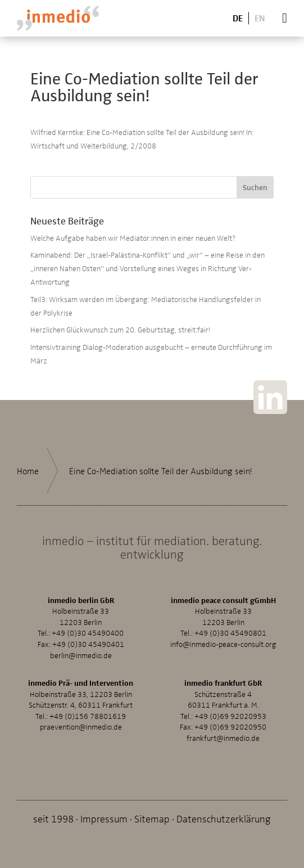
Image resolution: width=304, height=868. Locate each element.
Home (28, 471)
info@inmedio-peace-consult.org (223, 644)
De (238, 18)
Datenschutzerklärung (224, 818)
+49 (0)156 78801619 (88, 716)
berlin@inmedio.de (81, 655)
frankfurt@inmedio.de (223, 738)
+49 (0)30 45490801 (230, 633)
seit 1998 (53, 818)
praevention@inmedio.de (81, 727)
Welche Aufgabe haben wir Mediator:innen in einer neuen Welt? (133, 238)
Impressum (104, 818)
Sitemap (152, 818)
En (260, 18)
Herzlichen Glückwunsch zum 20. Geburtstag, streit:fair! (120, 329)
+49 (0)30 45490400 (88, 633)
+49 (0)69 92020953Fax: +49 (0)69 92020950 (223, 721)
